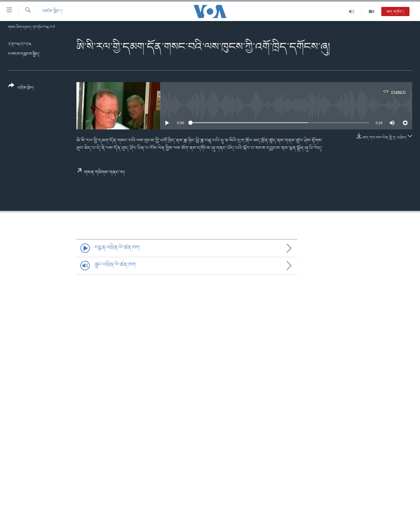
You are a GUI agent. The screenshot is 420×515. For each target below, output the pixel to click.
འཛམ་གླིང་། (52, 11)
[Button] (21, 89)
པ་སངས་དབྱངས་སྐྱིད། (24, 54)
